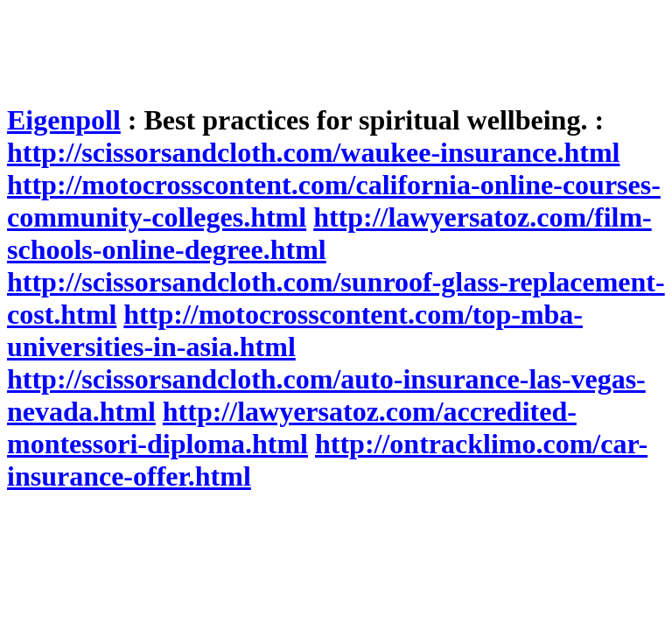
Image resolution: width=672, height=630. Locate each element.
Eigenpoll (64, 120)
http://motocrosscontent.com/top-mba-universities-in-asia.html (295, 330)
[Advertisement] (325, 46)
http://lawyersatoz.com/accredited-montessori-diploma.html (292, 427)
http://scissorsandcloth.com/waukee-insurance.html (313, 152)
